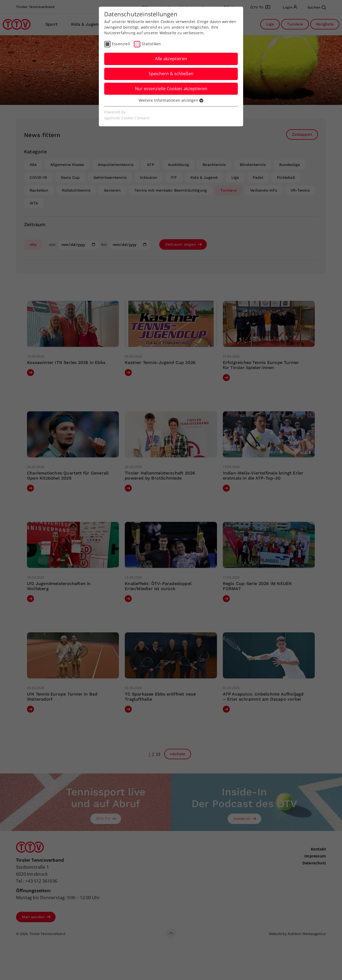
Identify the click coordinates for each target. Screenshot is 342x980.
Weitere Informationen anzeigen (171, 100)
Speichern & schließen (171, 74)
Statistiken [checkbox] (151, 44)
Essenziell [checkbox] (121, 44)
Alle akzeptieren (171, 59)
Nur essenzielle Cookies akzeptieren (171, 89)
